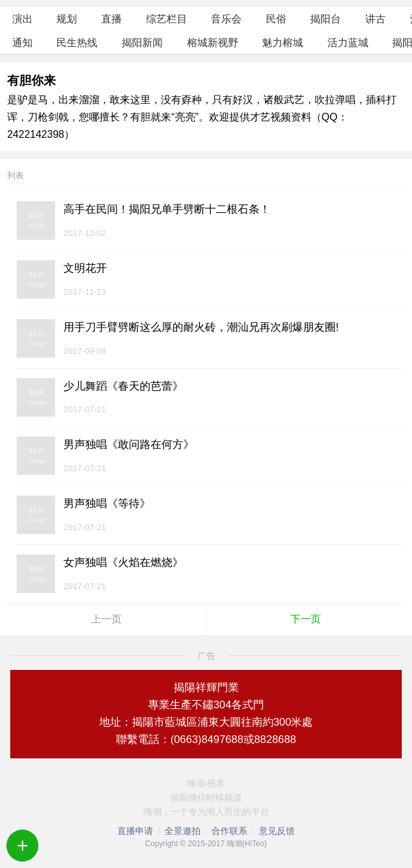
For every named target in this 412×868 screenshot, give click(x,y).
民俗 (276, 19)
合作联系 (229, 831)
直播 (111, 19)
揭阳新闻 (142, 43)
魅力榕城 (283, 43)
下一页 (306, 619)
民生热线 (77, 43)
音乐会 (226, 19)
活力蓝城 (348, 43)
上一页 (106, 619)
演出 (22, 19)
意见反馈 (277, 831)
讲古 (375, 19)
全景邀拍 (183, 831)
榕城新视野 (213, 43)
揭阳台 (325, 19)
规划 (67, 19)
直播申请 (135, 831)
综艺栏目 (167, 19)
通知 (22, 43)
